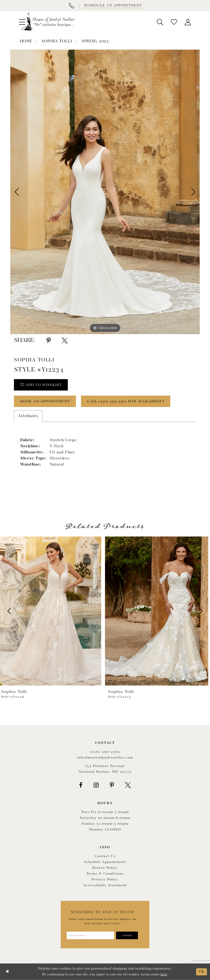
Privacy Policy (105, 880)
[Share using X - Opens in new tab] (65, 341)
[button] (160, 22)
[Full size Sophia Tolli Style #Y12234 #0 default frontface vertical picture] (105, 192)
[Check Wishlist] (174, 22)
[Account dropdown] (188, 22)
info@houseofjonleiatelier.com (105, 758)
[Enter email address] (90, 935)
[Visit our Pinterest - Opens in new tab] (112, 785)
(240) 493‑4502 (105, 752)
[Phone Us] (71, 6)
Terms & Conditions (105, 874)
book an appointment (45, 401)
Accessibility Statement (105, 885)
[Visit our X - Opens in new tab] (128, 785)
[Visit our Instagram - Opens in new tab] (96, 785)
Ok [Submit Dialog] (202, 972)
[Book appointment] (113, 6)
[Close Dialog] (7, 972)
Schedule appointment (105, 862)
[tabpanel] (105, 192)
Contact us (105, 856)
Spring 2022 (95, 41)
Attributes (28, 416)
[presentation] (52, 611)
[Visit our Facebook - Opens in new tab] (81, 785)
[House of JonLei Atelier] (48, 22)
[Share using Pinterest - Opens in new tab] (49, 341)
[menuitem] (160, 22)
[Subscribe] (127, 935)
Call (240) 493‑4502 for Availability (126, 401)
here (164, 975)
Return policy (105, 868)
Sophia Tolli (57, 41)
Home (26, 41)
